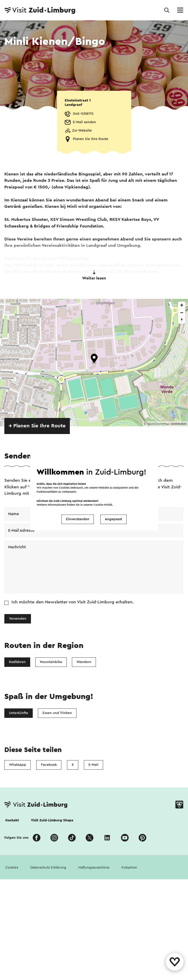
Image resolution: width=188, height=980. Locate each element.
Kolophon (129, 868)
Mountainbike (51, 662)
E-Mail (93, 765)
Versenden (18, 619)
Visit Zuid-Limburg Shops (52, 820)
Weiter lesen (94, 275)
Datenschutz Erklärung (48, 868)
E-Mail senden (84, 122)
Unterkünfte (19, 713)
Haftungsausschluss (94, 868)
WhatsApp (18, 765)
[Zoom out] (182, 313)
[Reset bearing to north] (182, 320)
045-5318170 (83, 114)
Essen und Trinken (57, 713)
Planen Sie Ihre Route (91, 139)
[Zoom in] (182, 305)
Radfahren (17, 662)
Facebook (49, 765)
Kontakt (12, 820)
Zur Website (82, 131)
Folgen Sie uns (16, 838)
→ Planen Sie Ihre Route (37, 426)
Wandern (84, 662)
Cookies (12, 868)
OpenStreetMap (158, 424)
